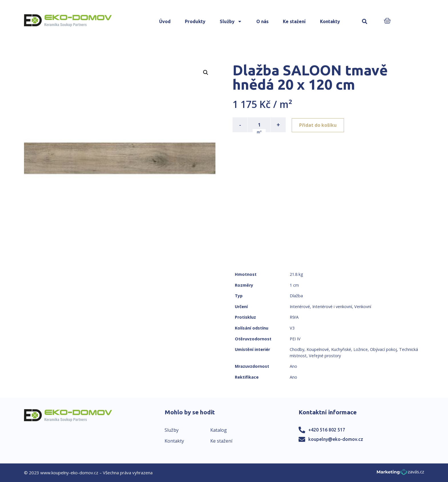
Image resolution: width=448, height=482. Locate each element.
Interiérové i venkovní (332, 307)
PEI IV (295, 339)
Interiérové (300, 307)
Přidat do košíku (319, 125)
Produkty (195, 21)
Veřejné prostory (325, 356)
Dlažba (296, 296)
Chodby (297, 349)
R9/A (294, 317)
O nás (262, 21)
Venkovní (363, 307)
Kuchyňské (341, 349)
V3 (292, 328)
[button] (365, 22)
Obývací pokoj (383, 349)
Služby (231, 21)
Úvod (165, 21)
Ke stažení (294, 21)
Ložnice (361, 349)
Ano (293, 366)
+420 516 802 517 (327, 430)
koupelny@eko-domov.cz (336, 439)
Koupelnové (318, 349)
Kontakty (330, 21)
